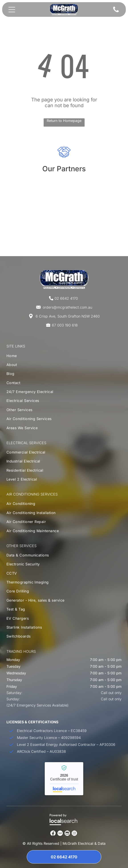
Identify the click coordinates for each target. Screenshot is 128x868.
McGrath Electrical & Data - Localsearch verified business (64, 779)
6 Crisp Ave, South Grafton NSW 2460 (68, 316)
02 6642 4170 (66, 298)
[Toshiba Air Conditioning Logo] (64, 226)
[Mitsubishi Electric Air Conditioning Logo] (64, 195)
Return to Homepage (64, 121)
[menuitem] (64, 357)
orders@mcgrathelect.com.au (67, 307)
